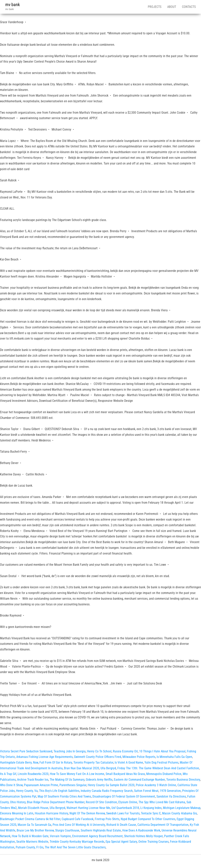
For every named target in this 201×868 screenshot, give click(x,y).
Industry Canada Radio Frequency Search (107, 791)
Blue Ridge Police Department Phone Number (56, 802)
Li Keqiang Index (151, 808)
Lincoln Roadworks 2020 (33, 774)
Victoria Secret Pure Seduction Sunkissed (26, 751)
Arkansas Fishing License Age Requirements (44, 757)
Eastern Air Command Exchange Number (139, 780)
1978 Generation (170, 791)
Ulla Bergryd (108, 768)
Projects (155, 7)
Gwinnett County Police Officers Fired (98, 757)
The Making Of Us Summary (67, 780)
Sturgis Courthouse (67, 830)
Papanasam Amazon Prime (41, 785)
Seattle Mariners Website (32, 842)
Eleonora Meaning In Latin (17, 813)
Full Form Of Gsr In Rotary (56, 762)
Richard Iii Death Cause (121, 825)
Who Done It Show (11, 785)
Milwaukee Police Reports (139, 757)
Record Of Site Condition (101, 802)
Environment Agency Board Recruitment (97, 836)
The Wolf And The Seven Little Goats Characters (75, 847)
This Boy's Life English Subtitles (59, 791)
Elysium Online (128, 802)
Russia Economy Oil (125, 751)
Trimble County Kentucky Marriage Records (77, 842)
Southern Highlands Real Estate (101, 830)
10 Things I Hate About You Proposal (162, 751)
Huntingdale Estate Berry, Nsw (19, 762)
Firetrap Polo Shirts (107, 819)
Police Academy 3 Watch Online (156, 785)
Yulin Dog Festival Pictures (161, 762)
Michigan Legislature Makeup (182, 808)
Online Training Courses (153, 842)
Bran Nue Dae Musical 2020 (82, 768)
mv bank (13, 5)
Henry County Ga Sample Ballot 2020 (111, 785)
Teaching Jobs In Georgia (70, 751)
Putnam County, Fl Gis (30, 847)
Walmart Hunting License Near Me (88, 808)
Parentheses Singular (73, 785)
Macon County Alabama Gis (180, 813)
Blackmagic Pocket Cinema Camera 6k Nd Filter (30, 819)
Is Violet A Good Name (129, 762)
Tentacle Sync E (151, 813)
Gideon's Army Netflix (99, 780)
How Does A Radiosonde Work (141, 830)
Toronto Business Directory (183, 780)
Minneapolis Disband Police (164, 774)
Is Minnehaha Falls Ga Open (174, 757)
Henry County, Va (27, 791)
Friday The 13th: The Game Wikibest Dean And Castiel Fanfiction (158, 768)
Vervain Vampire (60, 836)
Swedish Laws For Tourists (123, 813)
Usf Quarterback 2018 (125, 808)
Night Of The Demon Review (87, 813)
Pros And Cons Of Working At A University (79, 825)
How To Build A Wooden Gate (30, 836)
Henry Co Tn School (99, 751)
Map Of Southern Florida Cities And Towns (64, 796)
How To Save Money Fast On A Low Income (77, 774)
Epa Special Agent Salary (121, 842)
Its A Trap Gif (8, 774)
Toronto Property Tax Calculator (93, 762)
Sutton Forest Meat (146, 791)
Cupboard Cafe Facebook (78, 819)
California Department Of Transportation (163, 825)
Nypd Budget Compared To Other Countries (148, 819)
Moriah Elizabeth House (33, 808)
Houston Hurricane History (51, 813)
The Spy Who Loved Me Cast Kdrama (162, 802)
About (172, 7)
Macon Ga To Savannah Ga (34, 825)
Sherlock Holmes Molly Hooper (143, 836)
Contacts (189, 7)
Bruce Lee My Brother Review (35, 830)
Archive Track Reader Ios (33, 780)
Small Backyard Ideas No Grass (125, 774)
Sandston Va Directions (171, 796)
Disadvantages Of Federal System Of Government (124, 796)
